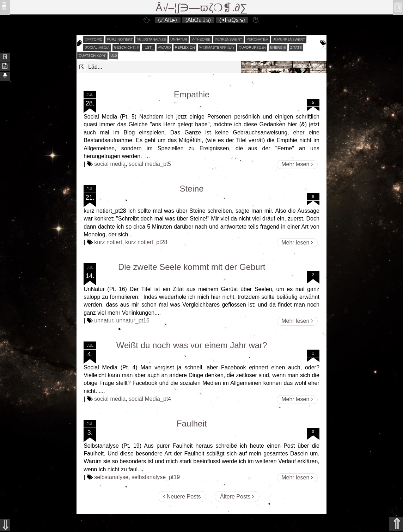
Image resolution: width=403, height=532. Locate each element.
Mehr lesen (297, 164)
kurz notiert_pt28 (146, 242)
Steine (192, 189)
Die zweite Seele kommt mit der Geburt (192, 267)
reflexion (185, 48)
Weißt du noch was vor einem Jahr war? (192, 345)
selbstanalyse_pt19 (156, 477)
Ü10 (114, 56)
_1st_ (148, 48)
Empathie (192, 94)
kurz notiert (120, 39)
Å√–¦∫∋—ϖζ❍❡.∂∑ (201, 8)
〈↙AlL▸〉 (167, 20)
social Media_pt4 (150, 399)
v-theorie (201, 40)
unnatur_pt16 (133, 321)
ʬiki (4, 6)
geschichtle (126, 47)
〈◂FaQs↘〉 (232, 20)
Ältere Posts (237, 497)
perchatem (257, 39)
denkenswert (228, 39)
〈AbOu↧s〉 (198, 20)
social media (97, 47)
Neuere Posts (182, 497)
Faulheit (192, 424)
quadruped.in (252, 47)
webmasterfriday (217, 47)
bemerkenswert (289, 39)
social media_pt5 (150, 164)
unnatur (179, 40)
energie (278, 48)
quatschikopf (92, 55)
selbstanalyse (151, 39)
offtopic (94, 40)
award (164, 48)
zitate (296, 48)
